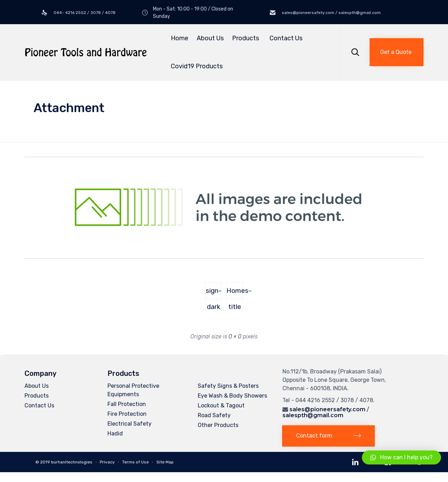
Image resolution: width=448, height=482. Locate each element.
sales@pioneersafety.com (327, 409)
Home (180, 38)
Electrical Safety (129, 424)
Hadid (115, 433)
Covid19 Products (197, 66)
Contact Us (286, 38)
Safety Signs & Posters (228, 386)
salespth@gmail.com (313, 415)
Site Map (165, 462)
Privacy (107, 462)
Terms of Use (135, 462)
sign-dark (214, 293)
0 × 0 (235, 336)
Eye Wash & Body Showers (232, 396)
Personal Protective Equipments (133, 390)
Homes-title (235, 293)
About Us (210, 38)
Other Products (218, 425)
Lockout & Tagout (221, 405)
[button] (397, 52)
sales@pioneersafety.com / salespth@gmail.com (331, 13)
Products (247, 38)
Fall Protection (127, 404)
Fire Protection (127, 414)
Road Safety (214, 415)
